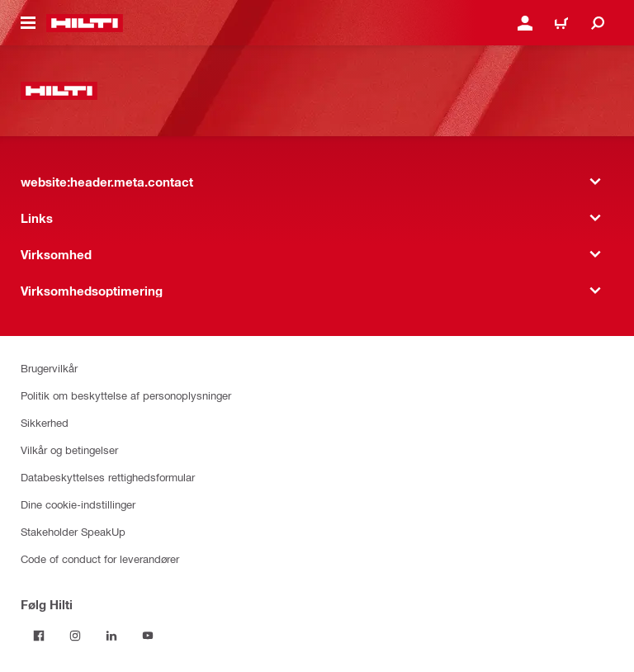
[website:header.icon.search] (598, 23)
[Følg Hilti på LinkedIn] (111, 636)
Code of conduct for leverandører (100, 558)
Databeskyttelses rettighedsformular (108, 477)
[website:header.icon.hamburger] (28, 23)
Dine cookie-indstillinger (78, 504)
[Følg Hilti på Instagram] (75, 636)
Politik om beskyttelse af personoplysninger (126, 395)
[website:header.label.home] (85, 23)
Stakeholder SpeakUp (73, 531)
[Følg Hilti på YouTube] (148, 636)
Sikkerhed (45, 422)
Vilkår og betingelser (69, 450)
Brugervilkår (49, 368)
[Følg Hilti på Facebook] (39, 636)
